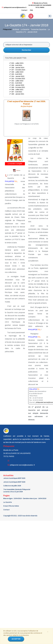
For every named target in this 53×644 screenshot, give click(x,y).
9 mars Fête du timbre (11, 506)
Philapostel (7, 29)
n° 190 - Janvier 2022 (17, 85)
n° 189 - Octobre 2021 (17, 87)
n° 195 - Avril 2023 (16, 74)
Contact (24, 10)
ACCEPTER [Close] (16, 639)
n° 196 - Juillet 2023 (16, 72)
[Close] (48, 632)
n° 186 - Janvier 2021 (17, 94)
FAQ (31, 10)
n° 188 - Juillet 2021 (16, 90)
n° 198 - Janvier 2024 (17, 68)
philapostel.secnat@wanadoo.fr (14, 7)
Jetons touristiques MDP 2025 (14, 478)
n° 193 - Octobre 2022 (17, 79)
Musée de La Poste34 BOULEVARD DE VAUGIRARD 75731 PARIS (40, 5)
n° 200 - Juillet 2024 (16, 63)
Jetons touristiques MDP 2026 (14, 482)
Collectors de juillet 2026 (12, 486)
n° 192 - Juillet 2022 (16, 81)
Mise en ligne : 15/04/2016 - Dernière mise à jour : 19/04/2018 (25, 499)
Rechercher (26, 50)
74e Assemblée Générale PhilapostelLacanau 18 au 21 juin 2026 (17, 491)
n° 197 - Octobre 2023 (17, 70)
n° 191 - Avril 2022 (16, 83)
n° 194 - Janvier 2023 (17, 76)
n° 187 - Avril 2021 (16, 92)
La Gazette (8, 502)
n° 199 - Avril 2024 (16, 65)
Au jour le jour (26, 106)
